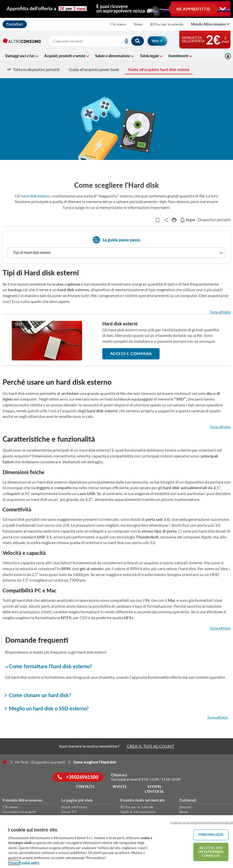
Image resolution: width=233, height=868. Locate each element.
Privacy (14, 863)
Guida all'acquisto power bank (94, 69)
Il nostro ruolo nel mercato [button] (143, 800)
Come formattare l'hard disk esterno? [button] (49, 667)
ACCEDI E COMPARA (131, 353)
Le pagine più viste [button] (77, 800)
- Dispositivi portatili (205, 220)
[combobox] (97, 41)
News (138, 24)
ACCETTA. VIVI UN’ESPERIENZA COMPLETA (211, 852)
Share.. (166, 220)
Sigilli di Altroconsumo (138, 812)
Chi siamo (118, 24)
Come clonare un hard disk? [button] (38, 695)
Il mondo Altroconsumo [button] (23, 800)
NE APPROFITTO (193, 9)
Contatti (85, 787)
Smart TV (69, 812)
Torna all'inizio (220, 312)
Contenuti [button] (188, 800)
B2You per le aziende (167, 24)
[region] (116, 842)
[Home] (5, 762)
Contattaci (15, 24)
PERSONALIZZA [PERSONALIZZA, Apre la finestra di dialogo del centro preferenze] (211, 835)
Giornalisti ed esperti (19, 812)
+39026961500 (78, 777)
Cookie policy (30, 863)
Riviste (120, 787)
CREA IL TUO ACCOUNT (151, 746)
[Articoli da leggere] (157, 220)
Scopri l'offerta (154, 789)
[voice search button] (125, 41)
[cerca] (80, 41)
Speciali (185, 807)
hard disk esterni (35, 196)
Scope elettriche (74, 807)
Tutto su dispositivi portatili (33, 69)
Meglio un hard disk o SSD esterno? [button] (47, 708)
